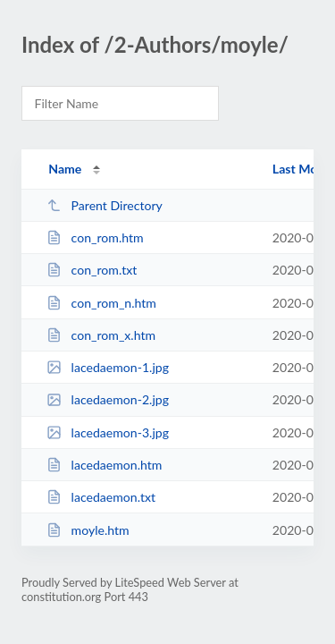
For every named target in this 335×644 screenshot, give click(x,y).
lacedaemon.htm (104, 465)
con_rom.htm (95, 237)
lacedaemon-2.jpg (108, 399)
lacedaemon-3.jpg (108, 432)
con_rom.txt (92, 270)
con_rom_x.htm (101, 335)
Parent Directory (105, 205)
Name (65, 169)
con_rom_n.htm (101, 303)
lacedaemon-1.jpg (108, 367)
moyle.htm (88, 530)
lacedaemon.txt (101, 497)
